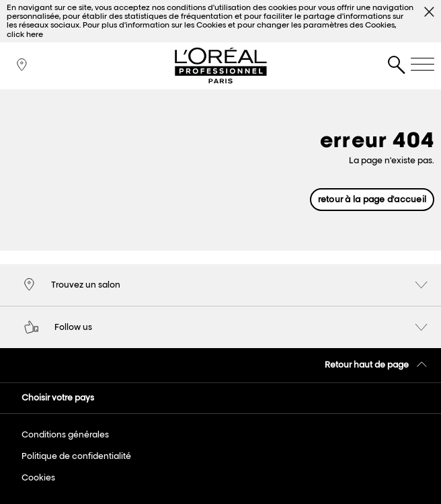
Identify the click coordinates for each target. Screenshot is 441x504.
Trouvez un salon (226, 286)
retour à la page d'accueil (372, 199)
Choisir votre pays (58, 397)
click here (25, 34)
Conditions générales (65, 434)
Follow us (226, 328)
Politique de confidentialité (76, 456)
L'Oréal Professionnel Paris (220, 66)
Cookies (38, 477)
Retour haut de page (377, 365)
